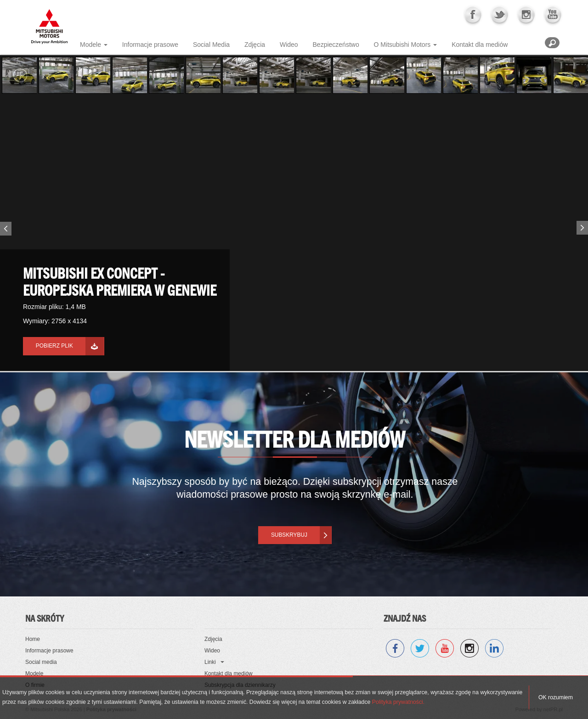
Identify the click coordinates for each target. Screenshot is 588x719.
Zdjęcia (255, 45)
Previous (5, 230)
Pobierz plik (54, 346)
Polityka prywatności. (398, 702)
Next (583, 226)
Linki (210, 662)
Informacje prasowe (150, 45)
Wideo (289, 45)
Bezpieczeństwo (336, 45)
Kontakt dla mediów (480, 45)
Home (33, 639)
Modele (90, 45)
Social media (41, 662)
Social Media (211, 45)
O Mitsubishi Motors (402, 45)
